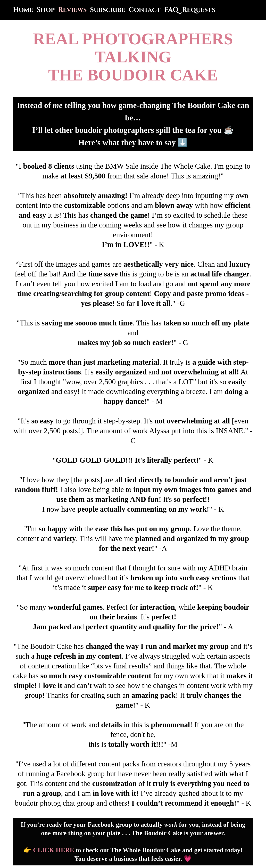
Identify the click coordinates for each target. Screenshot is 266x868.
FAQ (171, 10)
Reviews (72, 10)
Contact (145, 10)
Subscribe (108, 10)
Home (23, 10)
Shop (46, 10)
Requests (199, 10)
